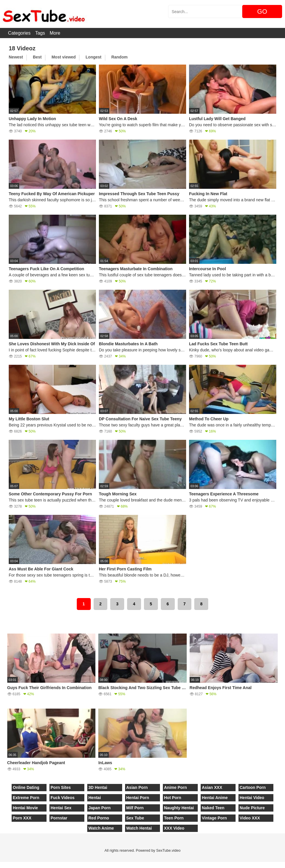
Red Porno (99, 818)
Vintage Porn (214, 818)
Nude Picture (252, 808)
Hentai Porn (138, 798)
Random (120, 57)
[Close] (0, 865)
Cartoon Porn (253, 787)
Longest (93, 57)
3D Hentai (98, 787)
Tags (40, 33)
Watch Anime (101, 828)
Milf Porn (135, 808)
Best (37, 57)
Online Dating (26, 787)
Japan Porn (99, 808)
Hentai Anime (215, 798)
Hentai (95, 798)
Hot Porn (173, 798)
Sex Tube (135, 818)
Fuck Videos (63, 798)
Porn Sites (61, 787)
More (55, 33)
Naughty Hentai (179, 808)
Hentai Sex (61, 808)
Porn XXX (22, 818)
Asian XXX (212, 787)
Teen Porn (174, 818)
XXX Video (174, 828)
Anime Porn (176, 787)
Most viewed (64, 57)
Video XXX (250, 818)
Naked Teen (213, 808)
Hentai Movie (25, 808)
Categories (19, 33)
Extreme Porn (26, 798)
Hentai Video (252, 798)
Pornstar (59, 818)
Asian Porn (137, 787)
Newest (16, 57)
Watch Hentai (139, 828)
